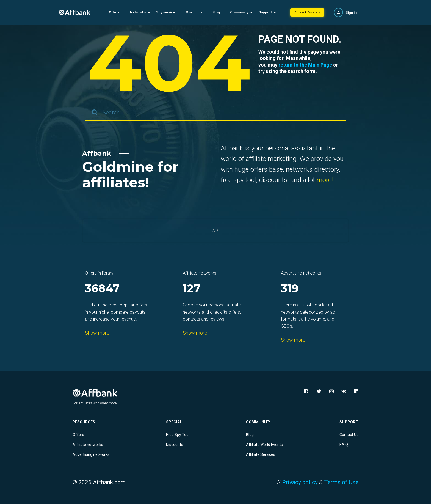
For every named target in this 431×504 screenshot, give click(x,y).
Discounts (194, 12)
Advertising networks (91, 454)
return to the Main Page (305, 65)
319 (290, 289)
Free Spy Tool (178, 435)
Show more (97, 333)
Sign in (351, 13)
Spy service (166, 12)
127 (192, 289)
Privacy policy (300, 482)
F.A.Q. (344, 445)
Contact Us (349, 435)
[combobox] (215, 113)
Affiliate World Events (264, 445)
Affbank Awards (307, 12)
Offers (114, 12)
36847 (102, 289)
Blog (216, 12)
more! (325, 180)
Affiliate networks (88, 445)
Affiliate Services (261, 454)
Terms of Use (341, 482)
